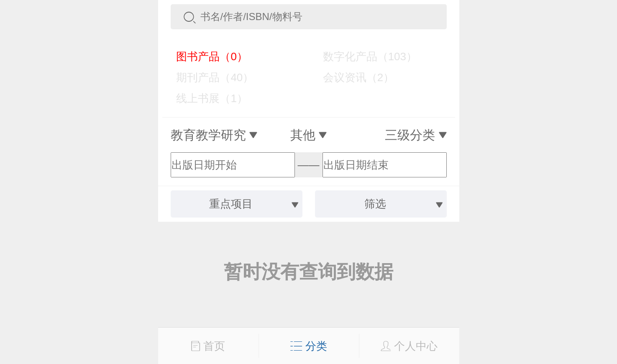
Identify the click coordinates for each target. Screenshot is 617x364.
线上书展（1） (206, 98)
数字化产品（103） (364, 56)
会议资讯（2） (352, 77)
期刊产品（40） (209, 77)
